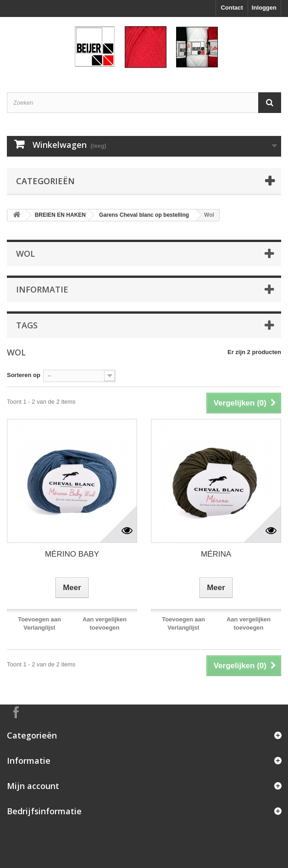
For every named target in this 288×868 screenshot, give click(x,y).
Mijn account (33, 786)
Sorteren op (24, 375)
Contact (232, 8)
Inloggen (264, 8)
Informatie (42, 289)
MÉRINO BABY (72, 554)
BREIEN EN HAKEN (60, 215)
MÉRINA (216, 554)
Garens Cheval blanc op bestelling (144, 215)
